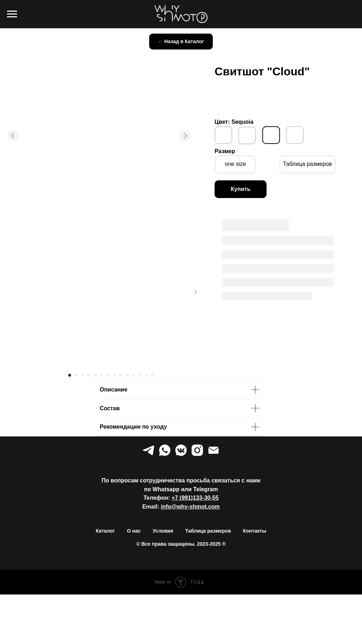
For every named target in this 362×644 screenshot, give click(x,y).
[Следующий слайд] (195, 292)
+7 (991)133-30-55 (195, 498)
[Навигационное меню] (12, 14)
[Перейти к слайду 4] (89, 375)
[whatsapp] (165, 450)
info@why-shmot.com (190, 507)
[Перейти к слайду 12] (140, 375)
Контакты (255, 531)
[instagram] (197, 450)
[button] (308, 164)
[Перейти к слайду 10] (127, 375)
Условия (163, 531)
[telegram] (148, 450)
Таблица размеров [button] (208, 531)
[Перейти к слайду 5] (95, 375)
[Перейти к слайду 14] (152, 375)
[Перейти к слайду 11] (133, 375)
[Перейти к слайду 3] (82, 375)
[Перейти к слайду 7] (108, 375)
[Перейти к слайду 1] (70, 375)
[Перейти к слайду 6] (101, 375)
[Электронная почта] (214, 450)
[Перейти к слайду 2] (76, 375)
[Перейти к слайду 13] (146, 375)
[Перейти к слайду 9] (121, 375)
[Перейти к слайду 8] (114, 375)
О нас (134, 531)
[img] (223, 135)
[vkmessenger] (181, 450)
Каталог (105, 531)
